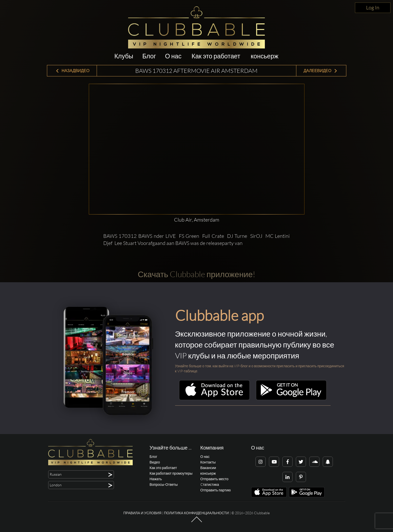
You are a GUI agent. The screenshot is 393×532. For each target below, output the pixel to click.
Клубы (124, 56)
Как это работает (216, 56)
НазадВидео (73, 71)
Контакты (208, 462)
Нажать (156, 479)
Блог (149, 56)
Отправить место (215, 479)
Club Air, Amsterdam (197, 220)
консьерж (264, 56)
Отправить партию (216, 490)
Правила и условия (142, 513)
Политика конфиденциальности (196, 513)
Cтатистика (210, 484)
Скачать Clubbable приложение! (196, 274)
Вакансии (208, 468)
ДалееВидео (320, 71)
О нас (173, 56)
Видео (155, 462)
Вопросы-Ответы (164, 484)
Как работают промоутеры (171, 473)
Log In (373, 7)
